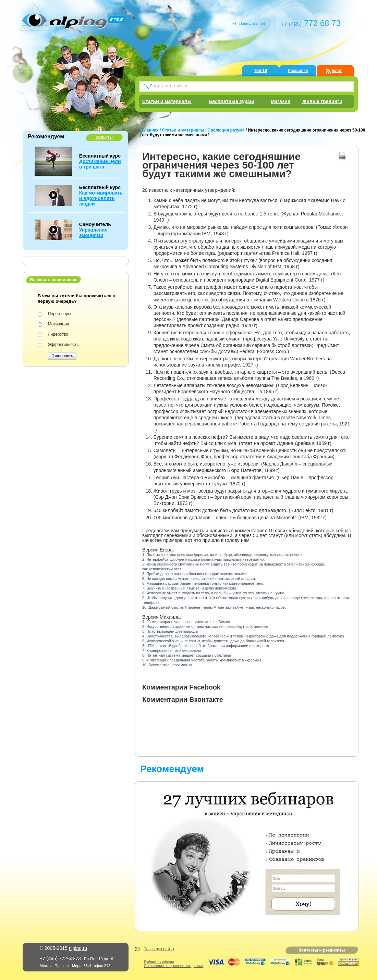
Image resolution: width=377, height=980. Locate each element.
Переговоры (60, 314)
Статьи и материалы (167, 101)
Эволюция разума (226, 130)
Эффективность (63, 345)
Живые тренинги (322, 101)
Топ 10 (260, 71)
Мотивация (59, 324)
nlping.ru (78, 948)
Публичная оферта (159, 962)
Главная (150, 130)
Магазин (281, 101)
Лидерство (58, 334)
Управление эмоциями (93, 233)
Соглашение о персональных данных (174, 966)
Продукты (103, 137)
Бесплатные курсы (231, 101)
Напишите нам (252, 23)
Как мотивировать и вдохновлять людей (101, 198)
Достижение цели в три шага (100, 164)
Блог (337, 71)
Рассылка (298, 71)
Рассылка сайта (159, 949)
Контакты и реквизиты (322, 950)
